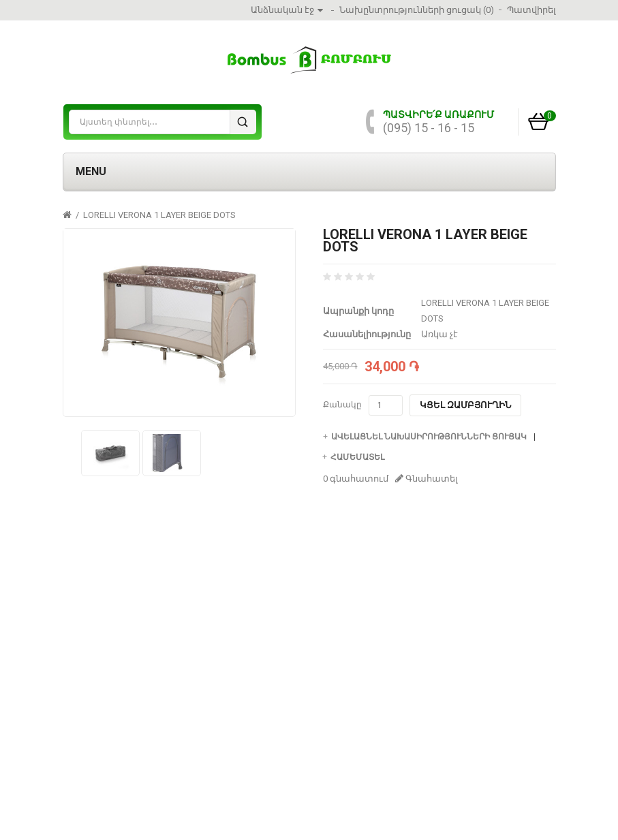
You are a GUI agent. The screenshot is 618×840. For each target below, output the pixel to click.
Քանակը (342, 405)
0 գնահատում (356, 479)
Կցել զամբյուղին (465, 405)
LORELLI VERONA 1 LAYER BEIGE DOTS (159, 215)
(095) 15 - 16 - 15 (429, 128)
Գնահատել (427, 479)
